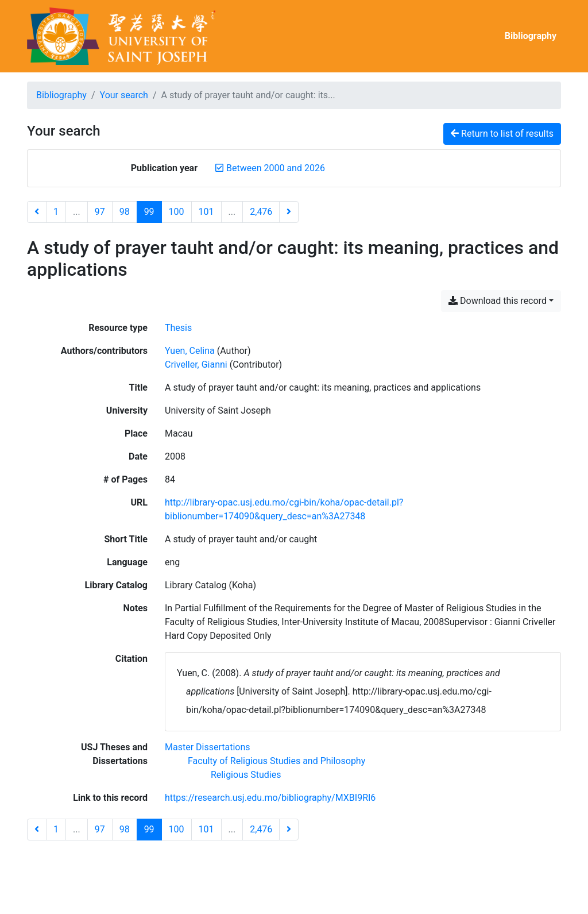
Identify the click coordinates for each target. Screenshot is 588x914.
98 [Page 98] (125, 212)
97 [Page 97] (100, 212)
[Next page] (289, 212)
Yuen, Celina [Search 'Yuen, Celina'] (190, 351)
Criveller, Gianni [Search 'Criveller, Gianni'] (196, 365)
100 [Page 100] (177, 212)
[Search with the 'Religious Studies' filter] (246, 775)
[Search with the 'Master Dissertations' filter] (208, 747)
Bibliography (531, 36)
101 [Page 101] (206, 212)
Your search (124, 95)
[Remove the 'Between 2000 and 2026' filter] (276, 168)
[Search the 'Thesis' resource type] (178, 328)
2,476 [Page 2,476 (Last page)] (261, 212)
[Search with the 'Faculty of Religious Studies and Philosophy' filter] (276, 761)
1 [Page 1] (56, 212)
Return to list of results (502, 134)
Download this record (498, 301)
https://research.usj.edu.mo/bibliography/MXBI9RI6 (270, 798)
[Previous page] (37, 212)
